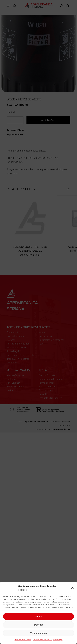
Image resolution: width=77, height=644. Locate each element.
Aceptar (39, 616)
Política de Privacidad (42, 640)
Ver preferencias (38, 633)
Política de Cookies (23, 640)
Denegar (39, 625)
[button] (72, 588)
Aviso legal (58, 640)
